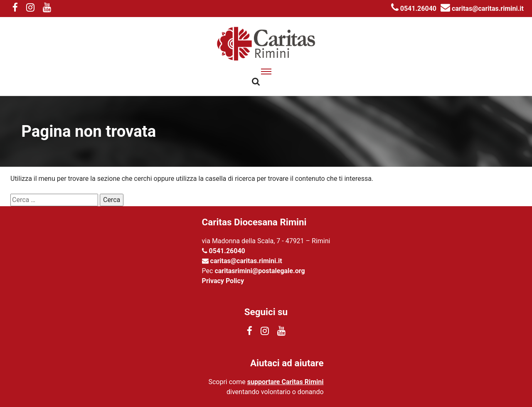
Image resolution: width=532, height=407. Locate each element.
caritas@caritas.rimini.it (482, 9)
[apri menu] (266, 72)
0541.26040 (414, 9)
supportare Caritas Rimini (286, 382)
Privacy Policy (223, 281)
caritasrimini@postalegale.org (260, 271)
